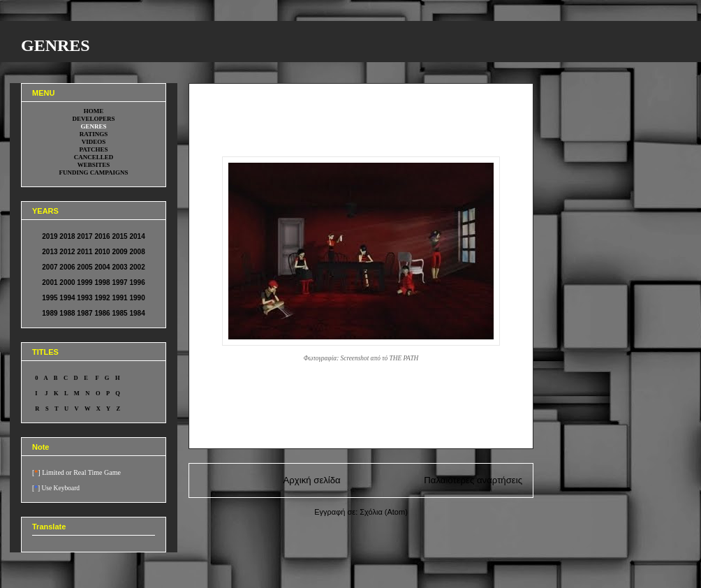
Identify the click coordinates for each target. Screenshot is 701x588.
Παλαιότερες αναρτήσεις (473, 480)
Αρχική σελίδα (312, 480)
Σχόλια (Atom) (384, 512)
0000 (200, 84)
